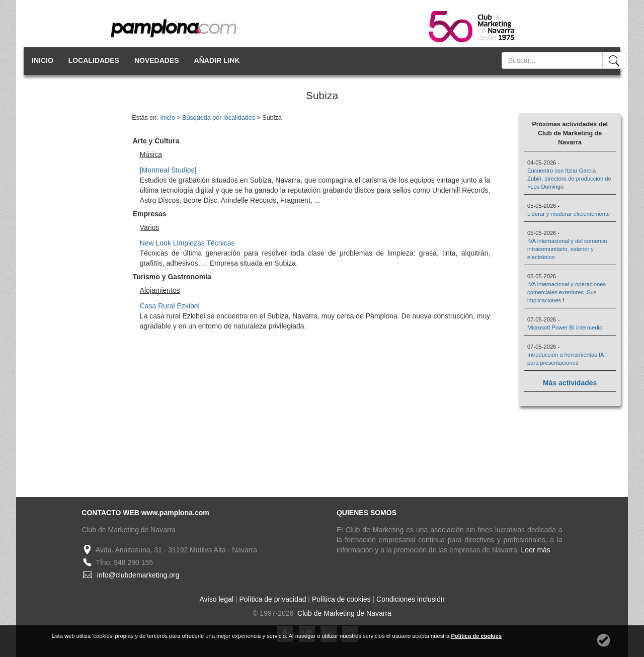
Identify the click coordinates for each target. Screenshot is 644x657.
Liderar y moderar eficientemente (569, 214)
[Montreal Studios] (168, 170)
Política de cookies (341, 599)
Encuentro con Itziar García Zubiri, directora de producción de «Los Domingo (569, 179)
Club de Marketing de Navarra (343, 613)
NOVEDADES (157, 60)
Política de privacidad (272, 599)
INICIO (43, 60)
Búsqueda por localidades (219, 118)
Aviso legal (217, 599)
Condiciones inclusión (410, 599)
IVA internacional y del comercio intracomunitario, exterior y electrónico (567, 249)
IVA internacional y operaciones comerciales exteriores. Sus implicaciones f (567, 292)
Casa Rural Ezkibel (170, 306)
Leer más (536, 550)
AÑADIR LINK (217, 60)
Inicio (167, 118)
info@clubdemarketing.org (138, 575)
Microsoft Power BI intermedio (565, 327)
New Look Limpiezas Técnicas (187, 243)
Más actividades (570, 383)
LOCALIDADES (94, 60)
